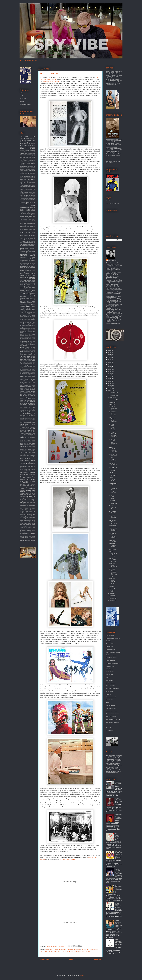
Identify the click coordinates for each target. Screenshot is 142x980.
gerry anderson (30, 277)
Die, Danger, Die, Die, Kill (113, 652)
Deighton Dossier (111, 649)
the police (33, 502)
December (112, 393)
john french (32, 321)
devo (25, 234)
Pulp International (111, 697)
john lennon (24, 324)
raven (25, 436)
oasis (33, 399)
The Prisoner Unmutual (112, 722)
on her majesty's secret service (27, 402)
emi (34, 250)
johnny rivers (32, 326)
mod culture (31, 381)
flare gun (33, 262)
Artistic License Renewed (113, 638)
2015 (110, 376)
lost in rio (30, 349)
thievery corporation (30, 509)
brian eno (32, 184)
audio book (27, 166)
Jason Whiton (112, 260)
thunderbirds (30, 510)
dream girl (22, 243)
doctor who (32, 235)
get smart (32, 279)
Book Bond (109, 641)
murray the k (22, 391)
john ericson (26, 321)
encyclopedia (22, 251)
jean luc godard (29, 312)
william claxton (24, 535)
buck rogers (31, 188)
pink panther (27, 426)
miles (23, 378)
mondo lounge (23, 384)
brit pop (29, 185)
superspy (22, 488)
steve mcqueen (31, 484)
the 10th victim (87, 951)
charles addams (27, 198)
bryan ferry (23, 188)
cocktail (21, 204)
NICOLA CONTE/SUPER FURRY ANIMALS (113, 490)
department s (23, 231)
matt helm (25, 366)
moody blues (32, 385)
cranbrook (28, 214)
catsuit (25, 197)
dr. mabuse (23, 241)
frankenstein (23, 266)
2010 (110, 388)
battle (26, 174)
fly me (21, 263)
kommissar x (32, 336)
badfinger (28, 169)
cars (23, 194)
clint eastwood (27, 202)
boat (24, 181)
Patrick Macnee (27, 149)
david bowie (27, 222)
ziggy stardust (30, 542)
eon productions (31, 251)
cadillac (25, 191)
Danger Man (110, 647)
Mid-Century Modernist (112, 689)
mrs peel (32, 389)
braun (25, 184)
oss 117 (26, 405)
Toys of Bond (110, 728)
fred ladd (28, 266)
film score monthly (26, 262)
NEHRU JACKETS (118, 870)
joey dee (30, 319)
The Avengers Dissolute (113, 714)
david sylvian (25, 225)
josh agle (29, 327)
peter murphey (27, 421)
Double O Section (111, 655)
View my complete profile (113, 324)
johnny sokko (23, 327)
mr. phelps (26, 390)
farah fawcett (23, 257)
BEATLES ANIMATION (113, 408)
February (112, 598)
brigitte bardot (23, 185)
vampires (31, 519)
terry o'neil (32, 495)
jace (31, 303)
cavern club (31, 197)
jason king (23, 311)
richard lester (31, 443)
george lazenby (30, 275)
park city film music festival (29, 411)
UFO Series (109, 731)
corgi (34, 209)
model (21, 382)
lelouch (33, 340)
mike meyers (28, 377)
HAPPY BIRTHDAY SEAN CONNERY (113, 420)
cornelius (22, 211)
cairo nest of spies (31, 191)
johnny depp (25, 326)
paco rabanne (48, 951)
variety (25, 520)
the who (31, 507)
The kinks (32, 150)
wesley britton (31, 530)
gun (29, 286)
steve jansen (23, 484)
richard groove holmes (29, 442)
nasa (42, 951)
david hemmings (28, 224)
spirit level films (28, 476)
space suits (78, 951)
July (111, 586)
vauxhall (29, 520)
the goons (22, 501)
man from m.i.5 (31, 355)
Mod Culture (109, 691)
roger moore (24, 452)
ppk (34, 430)
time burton (29, 511)
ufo (32, 516)
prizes (33, 432)
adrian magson (23, 155)
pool (28, 429)
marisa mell (32, 362)
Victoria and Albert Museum (50, 81)
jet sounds (22, 318)
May (111, 591)
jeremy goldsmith (23, 317)
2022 (110, 360)
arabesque (22, 163)
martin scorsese (23, 364)
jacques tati (27, 304)
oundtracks (22, 406)
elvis (31, 250)
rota (28, 454)
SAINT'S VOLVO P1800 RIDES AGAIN (112, 427)
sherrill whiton (27, 466)
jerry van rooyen (31, 317)
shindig (33, 466)
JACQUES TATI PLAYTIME (113, 502)
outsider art (27, 408)
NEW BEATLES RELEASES (118, 941)
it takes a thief (27, 300)
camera (21, 192)
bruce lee (26, 187)
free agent (26, 268)
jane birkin (32, 308)
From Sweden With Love (113, 658)
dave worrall (28, 221)
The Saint (109, 725)
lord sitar (26, 349)
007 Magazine (110, 635)
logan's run (29, 347)
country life (22, 212)
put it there (32, 433)
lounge (21, 351)
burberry (21, 190)
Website (22, 93)
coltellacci (33, 204)
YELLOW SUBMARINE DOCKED (118, 853)
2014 (110, 379)
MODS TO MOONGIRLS (67, 859)
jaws (21, 312)
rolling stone (32, 452)
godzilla (28, 283)
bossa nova (25, 182)
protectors (22, 433)
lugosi (21, 353)
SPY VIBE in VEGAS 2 (113, 512)
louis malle (32, 350)
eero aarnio (29, 247)
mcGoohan (28, 369)
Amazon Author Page (25, 104)
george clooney (24, 274)
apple (33, 162)
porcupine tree (23, 430)
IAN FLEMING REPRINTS (113, 464)
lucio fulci (33, 352)
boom (31, 181)
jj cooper (33, 318)
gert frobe (22, 279)
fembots (24, 259)
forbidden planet (27, 263)
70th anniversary (31, 139)
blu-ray (31, 179)
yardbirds (22, 538)
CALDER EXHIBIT (112, 460)
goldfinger (22, 284)
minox (33, 378)
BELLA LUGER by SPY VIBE (113, 560)
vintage (25, 526)
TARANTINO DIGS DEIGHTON (113, 522)
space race (32, 472)
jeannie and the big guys (29, 314)
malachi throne (23, 355)
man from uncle (25, 356)
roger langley (31, 451)
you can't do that (29, 539)
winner (30, 536)
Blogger (82, 976)
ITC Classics (110, 669)
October (112, 398)
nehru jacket (27, 394)
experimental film (27, 254)
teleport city (29, 493)
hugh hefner (26, 293)
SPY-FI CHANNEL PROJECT (113, 474)
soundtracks (27, 471)
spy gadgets (27, 477)
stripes (21, 486)
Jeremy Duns (110, 675)
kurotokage (26, 337)
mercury (97, 949)
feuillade (32, 259)
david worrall (32, 225)
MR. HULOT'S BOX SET (118, 835)
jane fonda (22, 309)
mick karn (25, 375)
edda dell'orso (26, 244)
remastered (28, 439)
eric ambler (24, 253)
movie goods (28, 388)
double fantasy (31, 237)
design (22, 232)
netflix (33, 394)
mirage (27, 380)
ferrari (28, 259)
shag (34, 463)
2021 (110, 362)
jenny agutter (23, 315)
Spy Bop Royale (111, 705)
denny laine (32, 229)
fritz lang (32, 268)
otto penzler (32, 405)
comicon (21, 209)
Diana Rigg (24, 142)
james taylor (26, 308)
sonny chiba (27, 469)
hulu (21, 295)
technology (22, 493)
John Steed (23, 145)
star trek (25, 483)
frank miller (23, 265)
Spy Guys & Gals (111, 708)
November (112, 395)
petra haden (32, 423)
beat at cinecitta (29, 175)
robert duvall (27, 448)
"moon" (21, 137)
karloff (26, 331)
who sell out (24, 533)
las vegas (25, 340)
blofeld (21, 179)
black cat (33, 178)
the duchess (31, 500)
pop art (32, 429)
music (33, 391)
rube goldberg (23, 455)
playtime (33, 427)
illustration (23, 297)
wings (26, 536)
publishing (27, 433)
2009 (110, 391)
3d (26, 139)
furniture (22, 270)
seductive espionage (25, 462)
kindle (25, 334)
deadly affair (23, 228)
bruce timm (32, 187)
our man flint (28, 406)
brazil (28, 184)
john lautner (23, 322)
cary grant (27, 194)
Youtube (22, 101)
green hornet (31, 285)
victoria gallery (28, 523)
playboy (28, 427)
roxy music (32, 454)
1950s (33, 136)
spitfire (33, 476)
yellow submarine (30, 538)
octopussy (29, 400)
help (25, 289)
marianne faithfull (27, 361)
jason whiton (31, 311)
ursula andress (24, 519)
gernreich (22, 277)
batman (33, 172)
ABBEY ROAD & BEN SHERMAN (113, 529)
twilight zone (27, 516)
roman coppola (23, 454)
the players (28, 502)
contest (28, 209)
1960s (47, 949)
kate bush (30, 331)
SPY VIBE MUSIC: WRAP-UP (113, 565)
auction (22, 166)
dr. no (28, 241)
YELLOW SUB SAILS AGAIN (113, 469)
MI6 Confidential (111, 686)
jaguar (33, 304)
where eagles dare (24, 532)
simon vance (28, 468)
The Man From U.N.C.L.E (113, 719)
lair (20, 338)
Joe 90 (108, 677)
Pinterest (111, 163)
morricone (29, 387)
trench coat (22, 514)
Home (71, 960)
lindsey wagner (31, 346)
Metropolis (32, 147)
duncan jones (28, 243)
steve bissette (31, 483)
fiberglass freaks (23, 260)
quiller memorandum (29, 434)
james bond (25, 306)
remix (33, 439)
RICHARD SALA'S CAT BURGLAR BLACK (113, 442)
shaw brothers (24, 465)
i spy (24, 295)
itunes (28, 303)
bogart (27, 181)
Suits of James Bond (112, 711)
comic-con (32, 208)
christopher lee (24, 201)
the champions (23, 500)
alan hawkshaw (26, 156)
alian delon (29, 158)
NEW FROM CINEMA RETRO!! (113, 545)
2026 (110, 350)
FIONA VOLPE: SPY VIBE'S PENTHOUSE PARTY (119, 924)
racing (21, 436)
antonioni (22, 162)
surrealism (32, 488)
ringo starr (23, 446)
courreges (77, 949)
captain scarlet (28, 192)
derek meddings (31, 231)
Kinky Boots (31, 146)
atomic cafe (62, 949)
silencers (22, 468)
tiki (34, 510)
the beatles (31, 498)
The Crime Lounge (111, 717)
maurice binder (28, 368)
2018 (110, 369)
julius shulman (23, 328)
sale (21, 457)
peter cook (28, 420)
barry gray (22, 172)
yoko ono (22, 539)
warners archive (31, 529)
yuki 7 (24, 542)
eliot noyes (27, 250)
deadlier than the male (29, 226)
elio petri (22, 250)
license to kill (23, 344)
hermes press (24, 290)
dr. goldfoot (32, 240)
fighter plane (30, 260)
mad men (26, 353)
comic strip (26, 208)
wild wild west (31, 533)
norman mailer (23, 399)
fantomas (32, 256)
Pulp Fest (109, 694)
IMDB (21, 96)
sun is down (26, 486)
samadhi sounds (27, 457)
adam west (24, 153)
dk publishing (25, 235)
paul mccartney (27, 414)
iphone (21, 300)
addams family (31, 153)
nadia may (22, 393)
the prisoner (24, 504)
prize (29, 432)
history (33, 290)
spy (21, 477)
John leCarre (110, 680)
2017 (110, 372)
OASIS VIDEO (113, 549)
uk (34, 516)
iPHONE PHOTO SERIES (112, 479)
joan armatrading (23, 319)
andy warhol (54, 949)
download (22, 238)
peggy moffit (27, 415)
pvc (72, 951)
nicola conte (31, 397)
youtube (30, 540)
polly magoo (23, 429)
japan (33, 309)
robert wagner (28, 449)
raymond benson (25, 437)
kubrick (21, 337)
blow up (26, 179)
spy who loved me (25, 481)
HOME (108, 201)
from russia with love (27, 269)
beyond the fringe (28, 176)
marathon (29, 359)
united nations (23, 518)
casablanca (32, 194)
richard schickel (31, 445)
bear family (22, 175)
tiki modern (22, 511)
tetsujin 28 (22, 496)
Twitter (119, 161)
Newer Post (45, 960)
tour (34, 513)
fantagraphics (23, 256)
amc (26, 159)
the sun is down (29, 506)
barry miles (28, 172)
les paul (30, 341)
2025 (110, 352)
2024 (110, 355)
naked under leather (30, 393)
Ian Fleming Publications (113, 663)
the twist (26, 507)
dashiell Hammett (30, 218)
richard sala (23, 445)
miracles (21, 380)
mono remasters (31, 384)
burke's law (26, 190)
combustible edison (25, 206)
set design (29, 463)
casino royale (24, 195)
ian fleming (31, 295)
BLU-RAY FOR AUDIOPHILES (113, 456)
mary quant (27, 365)
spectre (27, 474)
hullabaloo (32, 293)
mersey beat (32, 371)
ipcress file (32, 298)
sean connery (25, 459)
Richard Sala (110, 700)
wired (34, 536)
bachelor (22, 169)
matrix (21, 366)
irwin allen (31, 300)
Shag (108, 703)
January (112, 600)
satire (33, 457)
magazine (32, 353)
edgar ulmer (25, 246)
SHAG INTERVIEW (113, 507)
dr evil (26, 238)
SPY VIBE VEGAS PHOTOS (113, 516)
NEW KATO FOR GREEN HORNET (113, 536)
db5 (21, 226)
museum (28, 391)
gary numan (28, 271)
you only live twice (27, 540)
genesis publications (29, 272)
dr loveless (31, 238)
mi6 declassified (24, 372)
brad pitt (22, 184)
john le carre (31, 322)
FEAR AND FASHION (113, 541)
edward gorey (32, 246)
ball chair (26, 171)
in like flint (29, 297)
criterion (28, 215)
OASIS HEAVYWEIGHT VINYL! (113, 554)
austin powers (30, 168)
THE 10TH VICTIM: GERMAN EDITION (118, 905)
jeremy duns (31, 315)
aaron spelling (23, 152)
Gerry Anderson (110, 661)
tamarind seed (31, 492)
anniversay (32, 160)
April (111, 593)
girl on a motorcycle (29, 282)
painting (30, 409)
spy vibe (31, 479)
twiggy (21, 516)
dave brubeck (24, 219)
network (22, 396)
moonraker (23, 387)
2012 (110, 384)
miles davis (28, 378)
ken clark (25, 333)
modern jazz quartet (29, 382)
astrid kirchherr (24, 165)
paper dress (58, 951)
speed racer (32, 474)
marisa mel (26, 362)
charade (22, 198)
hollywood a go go (25, 292)
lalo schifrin (25, 339)
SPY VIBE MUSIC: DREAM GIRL (112, 581)
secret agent (30, 460)
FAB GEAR (112, 404)
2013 (110, 381)
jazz (23, 312)
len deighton (23, 341)
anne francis (24, 160)
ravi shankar (31, 436)
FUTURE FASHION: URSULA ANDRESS (113, 435)
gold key (33, 283)
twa (34, 514)
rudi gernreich (31, 455)
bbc (29, 173)
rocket (26, 451)
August (112, 402)
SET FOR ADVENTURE (113, 203)
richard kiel (23, 443)
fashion (83, 949)
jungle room (29, 328)
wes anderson (23, 530)
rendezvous (22, 440)
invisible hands (25, 298)
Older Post (97, 960)
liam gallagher (30, 343)
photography (24, 424)
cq (31, 212)
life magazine (31, 344)
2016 (110, 374)
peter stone (26, 423)
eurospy (33, 253)
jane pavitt (90, 949)
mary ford (30, 364)
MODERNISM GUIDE (113, 484)
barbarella (70, 949)
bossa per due (32, 182)
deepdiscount (26, 229)
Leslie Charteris (110, 683)
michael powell (27, 374)
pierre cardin (66, 951)
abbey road (29, 152)
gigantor (29, 280)
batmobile (22, 173)
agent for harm (30, 155)
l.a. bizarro (32, 337)
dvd (32, 243)
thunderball (23, 510)
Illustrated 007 (110, 666)
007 (27, 136)
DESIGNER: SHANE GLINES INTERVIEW (119, 817)
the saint (30, 504)
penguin (33, 415)
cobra (33, 202)
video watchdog (27, 525)
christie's (33, 199)
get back (27, 279)
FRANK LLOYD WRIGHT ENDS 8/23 (113, 450)
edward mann (23, 247)
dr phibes (26, 240)
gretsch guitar (23, 286)
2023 (110, 357)
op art (30, 403)
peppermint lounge (24, 417)
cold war (27, 204)
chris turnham (27, 200)
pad (26, 409)
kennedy (30, 333)
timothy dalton (28, 513)
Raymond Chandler (24, 150)
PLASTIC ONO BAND (112, 497)
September (113, 400)
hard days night (27, 287)
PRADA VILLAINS (118, 799)
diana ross (29, 234)
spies (21, 476)
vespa (26, 522)
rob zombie (29, 446)
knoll (27, 336)
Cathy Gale (23, 140)
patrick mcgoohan (26, 412)
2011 (110, 386)
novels (29, 399)
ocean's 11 (23, 400)
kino (29, 334)
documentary (23, 237)
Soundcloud (23, 98)
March (111, 596)
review (29, 440)
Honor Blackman (30, 144)
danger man (28, 216)
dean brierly (29, 228)
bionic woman (26, 178)
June (111, 589)
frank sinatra (31, 265)
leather (29, 340)
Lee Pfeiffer (24, 147)
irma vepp (26, 300)
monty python (24, 385)
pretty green (23, 432)
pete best (30, 418)
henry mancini (31, 289)
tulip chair (28, 514)
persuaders (24, 418)
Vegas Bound (113, 526)
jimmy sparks (28, 318)
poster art (30, 430)
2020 (110, 364)
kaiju (28, 330)
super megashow (30, 487)
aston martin (31, 163)
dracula (33, 241)
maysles (24, 369)
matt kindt (30, 366)
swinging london (25, 490)
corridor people (30, 211)
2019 (110, 367)
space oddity (25, 473)
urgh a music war (31, 518)
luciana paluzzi (27, 352)
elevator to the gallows (30, 249)
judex (33, 327)
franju (33, 263)
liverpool (22, 347)
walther (26, 529)
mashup (33, 365)
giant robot (23, 280)
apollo (28, 162)
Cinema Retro (31, 140)
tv (32, 514)
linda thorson (23, 346)
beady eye (32, 174)
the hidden (29, 501)
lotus (27, 350)
